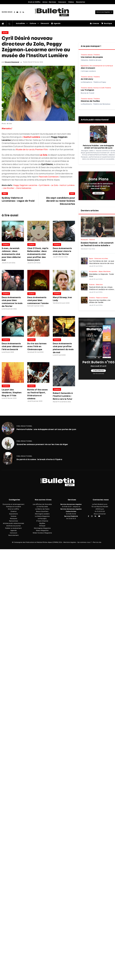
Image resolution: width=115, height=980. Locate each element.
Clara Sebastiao (24, 188)
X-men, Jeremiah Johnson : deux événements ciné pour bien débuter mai (11, 254)
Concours (62, 2)
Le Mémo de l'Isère (42, 509)
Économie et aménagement (14, 504)
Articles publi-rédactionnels (13, 523)
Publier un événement (13, 528)
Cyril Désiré (44, 185)
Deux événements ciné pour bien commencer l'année (38, 300)
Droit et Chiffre (34, 2)
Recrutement (14, 535)
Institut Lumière (67, 185)
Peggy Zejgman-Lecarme (25, 185)
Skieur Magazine (42, 531)
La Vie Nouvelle (42, 507)
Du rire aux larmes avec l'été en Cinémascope (37, 347)
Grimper (42, 526)
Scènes (14, 516)
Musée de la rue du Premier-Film (32, 150)
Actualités (20, 24)
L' (31, 137)
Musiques (14, 519)
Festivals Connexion (49, 177)
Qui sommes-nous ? (84, 542)
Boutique (107, 23)
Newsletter (81, 2)
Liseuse (94, 23)
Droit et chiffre (13, 509)
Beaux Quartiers (42, 512)
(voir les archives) (98, 374)
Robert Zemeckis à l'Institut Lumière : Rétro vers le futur (63, 396)
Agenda (56, 23)
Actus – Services (49, 2)
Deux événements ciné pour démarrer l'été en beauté (12, 347)
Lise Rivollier (9, 188)
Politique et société (14, 507)
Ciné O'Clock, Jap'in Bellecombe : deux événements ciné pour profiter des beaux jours (38, 254)
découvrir (98, 193)
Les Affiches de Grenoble (42, 504)
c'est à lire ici (98, 371)
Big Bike (42, 523)
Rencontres (14, 521)
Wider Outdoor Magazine (42, 533)
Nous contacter (100, 514)
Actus (5, 33)
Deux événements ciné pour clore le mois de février (62, 251)
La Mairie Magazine (42, 516)
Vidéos (71, 2)
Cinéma (6, 245)
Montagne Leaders (42, 514)
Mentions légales (70, 542)
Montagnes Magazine (42, 528)
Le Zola (54, 185)
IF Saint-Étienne (42, 521)
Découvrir (45, 24)
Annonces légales (103, 12)
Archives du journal (13, 526)
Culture (33, 24)
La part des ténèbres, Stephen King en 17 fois (12, 393)
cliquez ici (76, 507)
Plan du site (97, 542)
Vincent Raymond (12, 62)
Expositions (14, 514)
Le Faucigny (42, 519)
